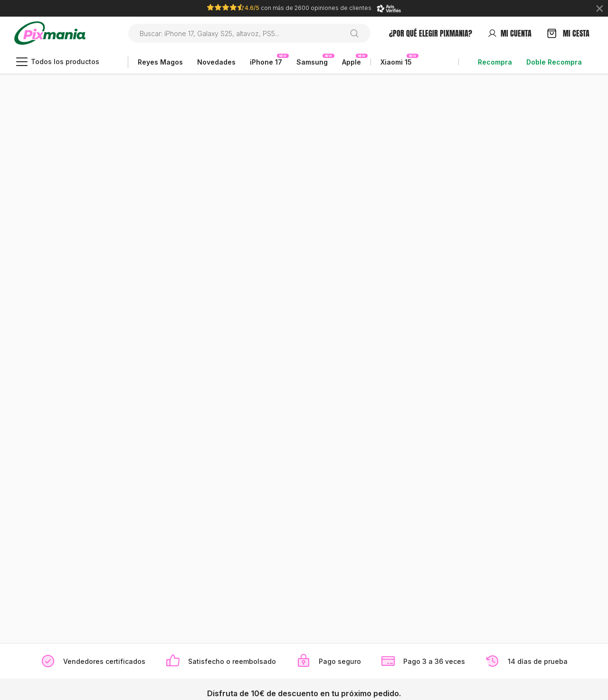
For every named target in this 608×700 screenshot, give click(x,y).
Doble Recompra (554, 62)
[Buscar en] (358, 33)
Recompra (495, 62)
